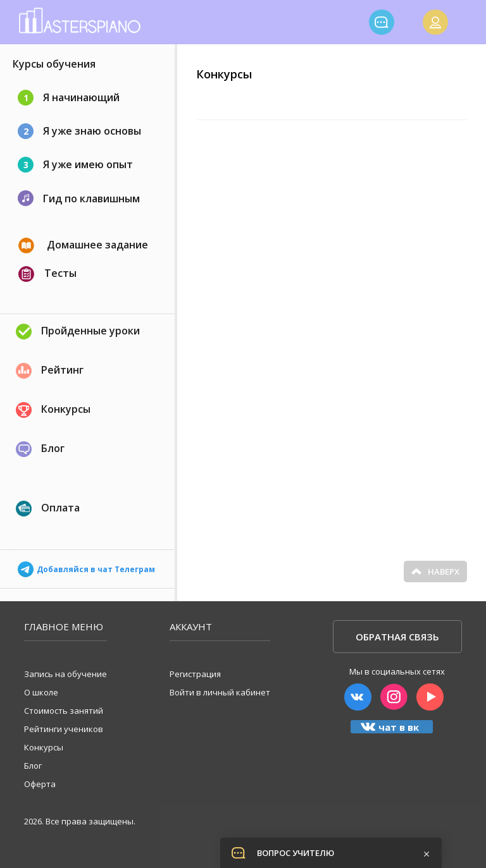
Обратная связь (397, 637)
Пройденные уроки (78, 332)
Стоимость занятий (64, 711)
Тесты (47, 274)
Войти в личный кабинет (220, 692)
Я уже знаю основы (79, 131)
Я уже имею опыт (75, 165)
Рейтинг (50, 371)
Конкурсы (53, 410)
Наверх (435, 572)
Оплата (48, 509)
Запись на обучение (65, 674)
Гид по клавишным (79, 198)
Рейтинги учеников (64, 729)
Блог (40, 449)
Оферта (40, 784)
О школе (41, 692)
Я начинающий (69, 98)
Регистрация (195, 674)
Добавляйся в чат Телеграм (86, 565)
